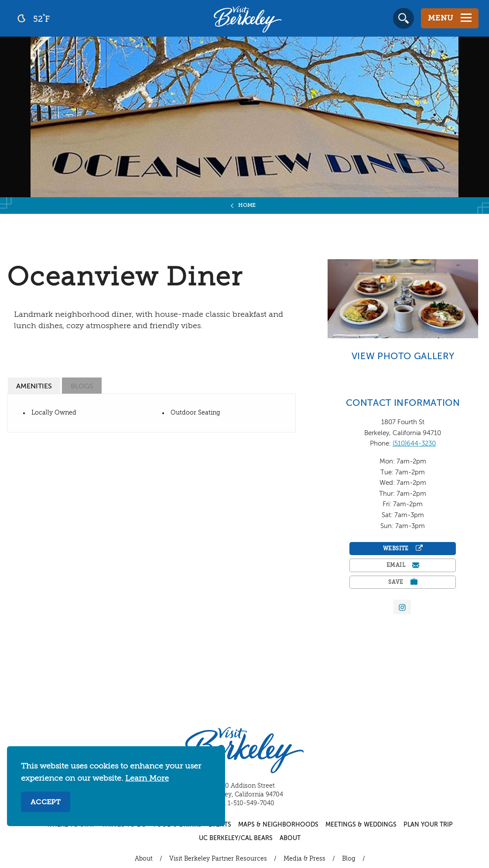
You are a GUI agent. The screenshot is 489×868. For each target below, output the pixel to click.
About (290, 838)
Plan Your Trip (428, 825)
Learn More (147, 779)
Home (247, 206)
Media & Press (304, 859)
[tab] (34, 386)
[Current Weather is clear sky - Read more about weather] (56, 18)
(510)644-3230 (414, 444)
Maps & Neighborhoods (278, 825)
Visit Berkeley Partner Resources (218, 859)
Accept (46, 803)
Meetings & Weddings (361, 825)
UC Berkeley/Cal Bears (236, 838)
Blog (349, 859)
